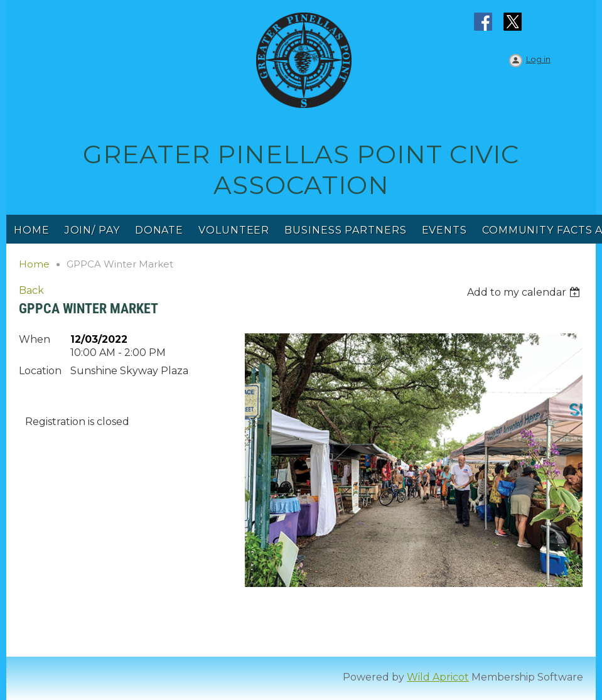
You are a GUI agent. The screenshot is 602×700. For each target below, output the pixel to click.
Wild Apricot (438, 677)
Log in (538, 59)
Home (34, 264)
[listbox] (525, 292)
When (35, 339)
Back (31, 290)
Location (40, 371)
